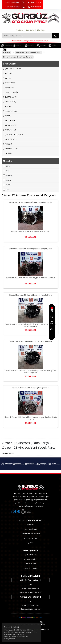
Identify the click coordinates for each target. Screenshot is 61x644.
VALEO (7, 185)
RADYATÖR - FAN (11, 130)
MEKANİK (8, 78)
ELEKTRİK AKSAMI (11, 97)
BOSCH (7, 180)
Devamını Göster (8, 454)
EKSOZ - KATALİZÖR (12, 92)
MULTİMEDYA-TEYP (11, 149)
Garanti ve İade (31, 564)
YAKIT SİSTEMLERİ (11, 139)
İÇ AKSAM (8, 106)
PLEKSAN (8, 175)
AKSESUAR (9, 144)
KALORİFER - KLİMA (11, 111)
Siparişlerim (30, 30)
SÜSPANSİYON (10, 83)
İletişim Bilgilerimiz (30, 529)
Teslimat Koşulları (30, 559)
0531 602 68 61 (36, 7)
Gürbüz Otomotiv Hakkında (30, 534)
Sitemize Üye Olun (30, 538)
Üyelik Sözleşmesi (30, 555)
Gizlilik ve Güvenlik (31, 568)
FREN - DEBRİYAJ (10, 102)
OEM (6, 190)
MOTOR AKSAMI (10, 125)
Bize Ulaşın (41, 30)
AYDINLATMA (9, 88)
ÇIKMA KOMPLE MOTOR (13, 69)
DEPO (6, 166)
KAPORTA (8, 116)
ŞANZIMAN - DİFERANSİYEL (14, 135)
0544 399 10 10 (36, 2)
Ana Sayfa (20, 30)
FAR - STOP (9, 73)
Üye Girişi (30, 543)
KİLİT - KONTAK (10, 121)
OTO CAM (8, 153)
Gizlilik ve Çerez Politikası (13, 636)
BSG (6, 171)
